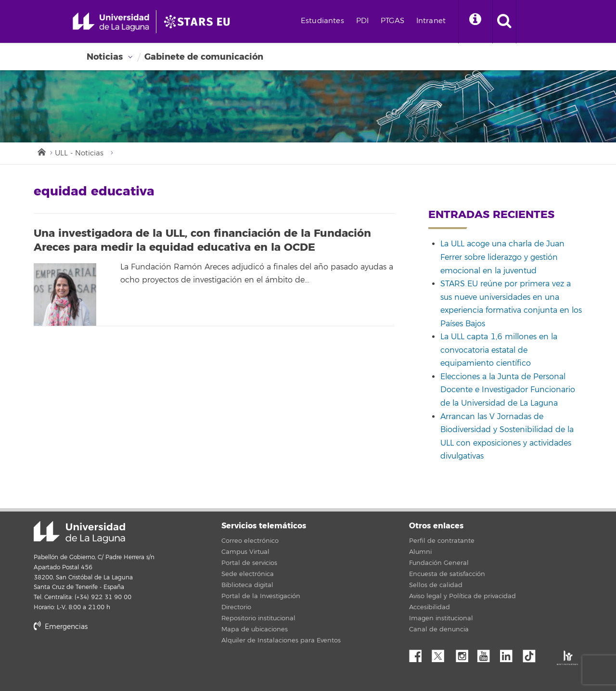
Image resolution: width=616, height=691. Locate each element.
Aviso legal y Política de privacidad (462, 596)
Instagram (464, 653)
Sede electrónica (248, 574)
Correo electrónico (250, 541)
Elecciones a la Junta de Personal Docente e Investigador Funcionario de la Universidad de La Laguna (508, 390)
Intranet (431, 21)
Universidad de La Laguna (79, 532)
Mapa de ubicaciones (255, 629)
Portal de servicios (249, 563)
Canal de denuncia (439, 629)
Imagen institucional (441, 618)
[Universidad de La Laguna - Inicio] (114, 22)
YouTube (487, 653)
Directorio (236, 607)
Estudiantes (322, 21)
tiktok (532, 653)
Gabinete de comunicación (204, 57)
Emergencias (61, 627)
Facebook (419, 653)
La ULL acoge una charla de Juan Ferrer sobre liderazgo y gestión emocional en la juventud (502, 257)
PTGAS (392, 21)
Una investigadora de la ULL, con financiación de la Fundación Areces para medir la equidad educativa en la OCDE (202, 240)
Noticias (105, 57)
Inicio (41, 151)
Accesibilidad (430, 607)
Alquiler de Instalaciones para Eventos (281, 640)
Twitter (442, 653)
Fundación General (439, 563)
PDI (362, 21)
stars (106, 659)
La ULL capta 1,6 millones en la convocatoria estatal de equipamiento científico (499, 350)
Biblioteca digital (247, 585)
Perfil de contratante (442, 541)
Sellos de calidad (436, 585)
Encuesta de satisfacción (447, 574)
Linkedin (510, 653)
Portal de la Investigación (261, 596)
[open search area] (504, 22)
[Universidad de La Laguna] (200, 22)
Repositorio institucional (258, 618)
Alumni (420, 552)
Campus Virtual (245, 552)
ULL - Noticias (79, 153)
